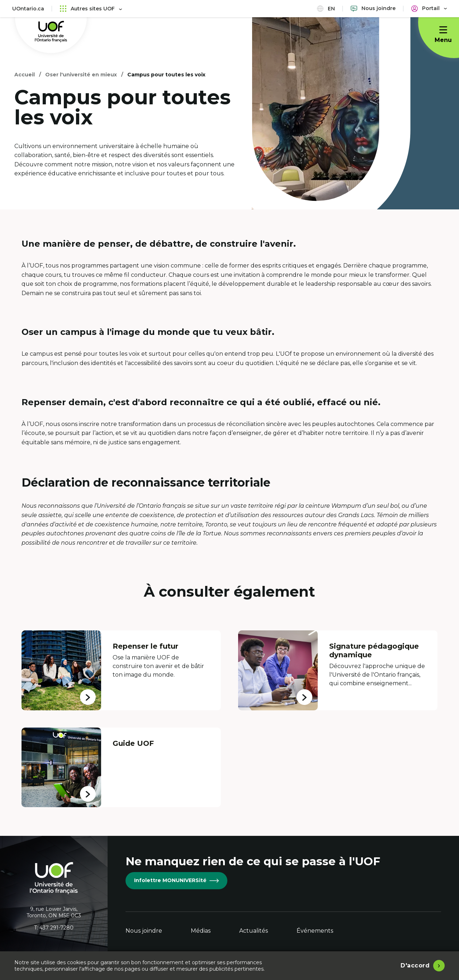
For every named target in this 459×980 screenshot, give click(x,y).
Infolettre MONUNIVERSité (176, 880)
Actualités (254, 931)
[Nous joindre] (373, 8)
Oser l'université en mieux (81, 75)
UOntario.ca (28, 9)
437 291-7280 (56, 928)
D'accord (415, 965)
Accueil (25, 75)
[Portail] (429, 8)
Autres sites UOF (91, 8)
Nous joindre (144, 931)
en (326, 8)
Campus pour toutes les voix (166, 75)
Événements (315, 931)
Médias (201, 931)
